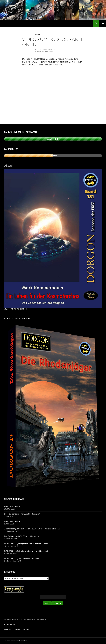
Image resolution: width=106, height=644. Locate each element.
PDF (13, 309)
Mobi (24, 309)
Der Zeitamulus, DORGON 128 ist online (22, 536)
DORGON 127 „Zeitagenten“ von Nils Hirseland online (27, 544)
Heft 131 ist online (12, 506)
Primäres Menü (103, 24)
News (38, 35)
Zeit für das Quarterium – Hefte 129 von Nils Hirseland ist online (32, 529)
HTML (18, 309)
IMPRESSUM (10, 625)
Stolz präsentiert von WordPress (16, 641)
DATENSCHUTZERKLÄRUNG (17, 630)
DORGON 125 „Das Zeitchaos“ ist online (21, 559)
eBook (7, 309)
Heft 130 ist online (12, 521)
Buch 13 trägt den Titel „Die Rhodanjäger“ (22, 514)
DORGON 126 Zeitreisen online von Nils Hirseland (26, 551)
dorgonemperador (44, 52)
